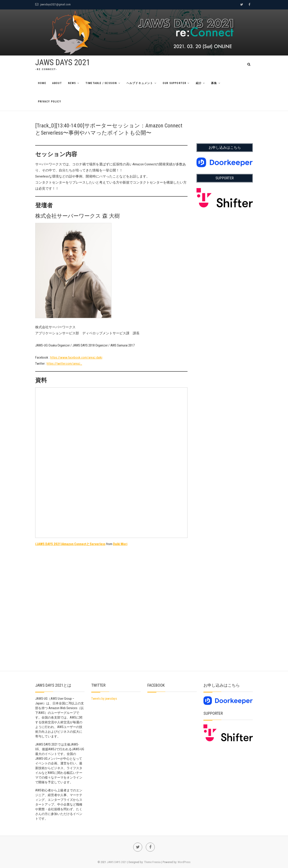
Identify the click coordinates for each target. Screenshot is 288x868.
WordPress (184, 862)
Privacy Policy (49, 102)
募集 (214, 83)
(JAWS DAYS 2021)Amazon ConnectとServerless (70, 544)
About (57, 83)
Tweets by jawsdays (104, 699)
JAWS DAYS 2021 (63, 62)
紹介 (199, 83)
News (72, 83)
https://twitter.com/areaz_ (64, 364)
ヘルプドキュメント (140, 83)
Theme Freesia (152, 862)
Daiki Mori (120, 544)
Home (42, 83)
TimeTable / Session (101, 83)
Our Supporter (175, 83)
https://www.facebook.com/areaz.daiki (76, 357)
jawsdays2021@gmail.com (53, 4)
